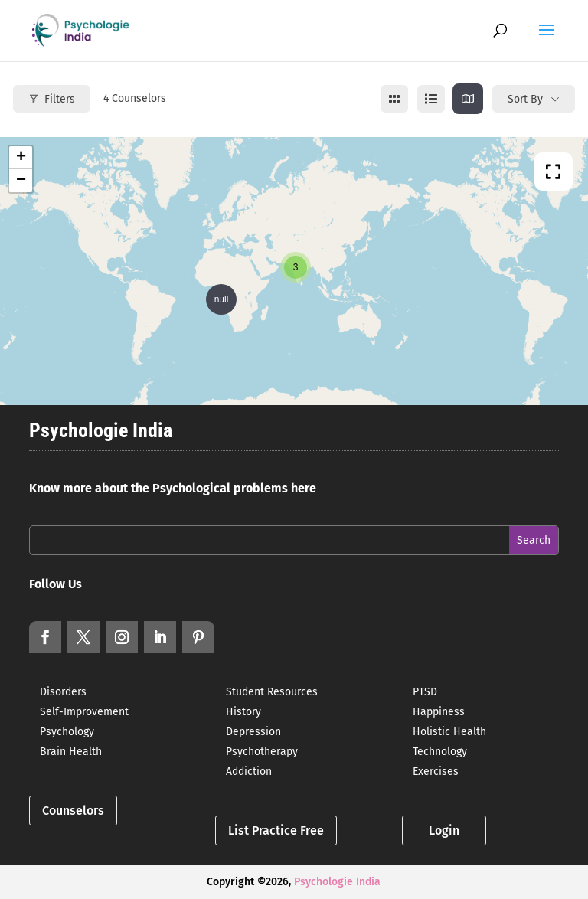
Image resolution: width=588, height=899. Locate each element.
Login (444, 830)
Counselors (73, 811)
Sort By (525, 99)
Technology (440, 752)
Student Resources (272, 692)
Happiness (439, 712)
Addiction (249, 772)
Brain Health (71, 752)
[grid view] (394, 99)
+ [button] (21, 158)
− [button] (21, 181)
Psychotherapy (262, 752)
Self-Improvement (84, 712)
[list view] (431, 99)
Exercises (436, 772)
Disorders (63, 692)
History (243, 712)
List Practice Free (276, 830)
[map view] (468, 99)
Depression (253, 732)
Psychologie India (337, 882)
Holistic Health (449, 732)
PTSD (425, 692)
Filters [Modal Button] (52, 99)
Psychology (67, 732)
